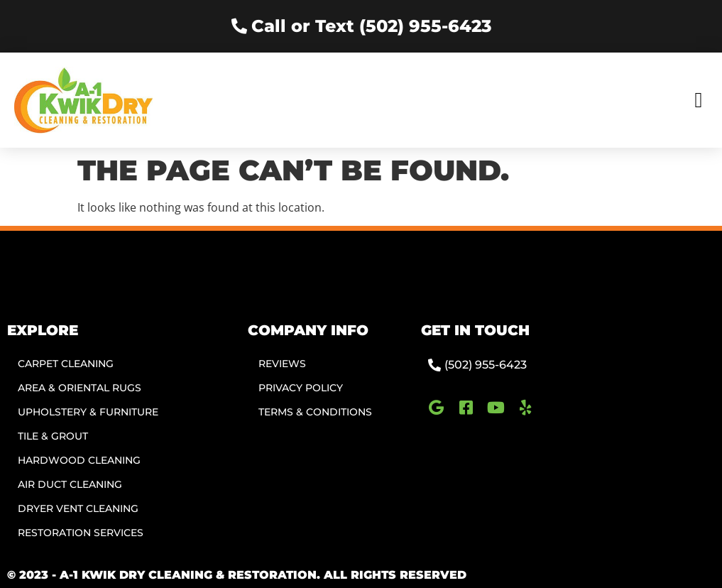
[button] (699, 100)
